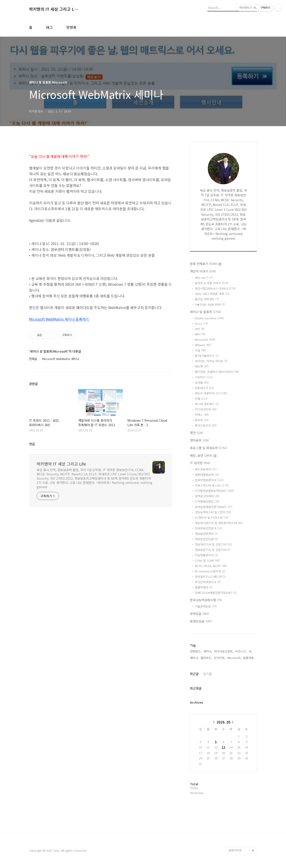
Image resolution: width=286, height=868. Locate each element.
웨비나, (194, 658)
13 (223, 747)
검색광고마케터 (207, 496)
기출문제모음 (206, 606)
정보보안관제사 (206, 534)
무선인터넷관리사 (208, 582)
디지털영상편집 (207, 501)
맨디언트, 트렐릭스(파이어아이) (217, 372)
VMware (203, 345)
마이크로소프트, (224, 651)
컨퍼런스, (196, 651)
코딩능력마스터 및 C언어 (213, 512)
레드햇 (202, 366)
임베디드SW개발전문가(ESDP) (216, 593)
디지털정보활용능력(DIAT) (214, 491)
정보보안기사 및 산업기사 (213, 550)
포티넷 (202, 420)
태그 (49, 27)
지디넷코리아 (206, 409)
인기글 (207, 674)
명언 (197, 433)
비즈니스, (241, 651)
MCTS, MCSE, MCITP (211, 566)
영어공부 (199, 440)
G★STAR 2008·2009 (210, 304)
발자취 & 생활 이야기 (212, 283)
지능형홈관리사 (206, 555)
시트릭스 (204, 377)
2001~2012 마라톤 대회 (212, 294)
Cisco (201, 323)
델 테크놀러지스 (207, 356)
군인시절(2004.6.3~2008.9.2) (215, 288)
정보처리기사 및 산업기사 (213, 544)
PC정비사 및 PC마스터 (212, 518)
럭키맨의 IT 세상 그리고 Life (54, 9)
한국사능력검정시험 (206, 600)
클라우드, (206, 658)
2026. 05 (224, 722)
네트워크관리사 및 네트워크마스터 (219, 523)
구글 (200, 350)
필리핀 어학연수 (207, 299)
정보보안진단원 (206, 539)
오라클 (202, 382)
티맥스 (202, 415)
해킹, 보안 (203, 455)
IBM (200, 334)
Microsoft (205, 340)
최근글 (194, 674)
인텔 (201, 399)
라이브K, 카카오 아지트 (211, 361)
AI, (251, 651)
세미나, (208, 651)
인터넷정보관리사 (209, 480)
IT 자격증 (200, 463)
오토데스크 (204, 388)
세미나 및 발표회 (205, 312)
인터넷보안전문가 (208, 528)
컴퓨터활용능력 (207, 475)
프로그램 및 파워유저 (208, 448)
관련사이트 (235, 850)
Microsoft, (234, 658)
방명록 (71, 27)
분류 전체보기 (206, 264)
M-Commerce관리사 (210, 571)
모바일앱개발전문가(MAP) (214, 507)
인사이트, (220, 658)
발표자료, (249, 658)
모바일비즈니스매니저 (210, 577)
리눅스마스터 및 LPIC (212, 485)
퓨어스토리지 (206, 425)
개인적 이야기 (203, 271)
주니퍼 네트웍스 (207, 404)
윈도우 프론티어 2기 (211, 393)
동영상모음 (201, 621)
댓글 (32, 444)
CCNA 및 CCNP (207, 560)
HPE (200, 329)
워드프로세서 (206, 469)
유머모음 (199, 614)
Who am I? (204, 278)
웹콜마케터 (204, 587)
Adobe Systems (209, 318)
